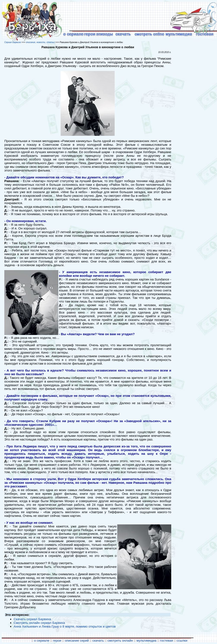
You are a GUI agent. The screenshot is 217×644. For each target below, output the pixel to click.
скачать (99, 640)
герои (57, 640)
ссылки (182, 640)
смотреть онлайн (120, 640)
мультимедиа (146, 640)
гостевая (166, 640)
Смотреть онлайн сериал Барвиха (39, 623)
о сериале (42, 640)
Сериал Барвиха (13, 42)
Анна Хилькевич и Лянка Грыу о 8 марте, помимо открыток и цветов (65, 626)
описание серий (77, 640)
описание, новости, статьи (40, 42)
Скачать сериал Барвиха (32, 619)
